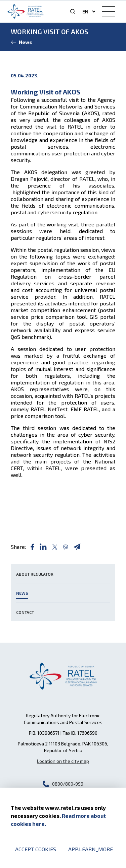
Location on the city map (63, 761)
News (22, 593)
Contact (25, 612)
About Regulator (35, 574)
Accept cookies (36, 849)
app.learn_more (91, 849)
